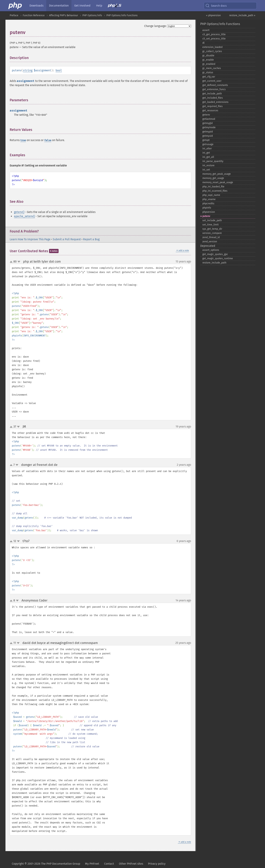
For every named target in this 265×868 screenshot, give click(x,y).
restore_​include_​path (214, 263)
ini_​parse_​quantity (213, 161)
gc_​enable (208, 60)
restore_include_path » (242, 15)
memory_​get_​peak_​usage (217, 174)
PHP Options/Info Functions (122, 15)
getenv (206, 115)
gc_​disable (208, 56)
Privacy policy (157, 864)
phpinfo (207, 208)
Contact (109, 864)
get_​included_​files (213, 98)
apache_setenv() (24, 216)
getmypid (208, 132)
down (19, 262)
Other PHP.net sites (131, 864)
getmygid (207, 123)
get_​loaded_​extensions (215, 102)
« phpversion (213, 15)
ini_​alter (207, 149)
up (12, 262)
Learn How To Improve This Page (30, 239)
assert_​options (211, 250)
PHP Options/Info (92, 15)
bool (59, 70)
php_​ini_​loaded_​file (213, 187)
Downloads (36, 6)
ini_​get (206, 153)
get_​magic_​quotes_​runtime (218, 258)
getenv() (19, 212)
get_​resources (210, 111)
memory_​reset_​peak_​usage (218, 182)
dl (203, 43)
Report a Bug (91, 239)
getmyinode (209, 127)
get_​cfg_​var (209, 77)
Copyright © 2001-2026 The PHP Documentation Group (46, 864)
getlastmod (209, 119)
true (23, 140)
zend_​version (210, 242)
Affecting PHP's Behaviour (64, 15)
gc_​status (208, 72)
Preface (14, 15)
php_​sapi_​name (211, 195)
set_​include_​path (212, 220)
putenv (206, 216)
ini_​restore (208, 165)
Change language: (155, 26)
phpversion (209, 212)
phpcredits (208, 204)
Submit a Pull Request (67, 239)
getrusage (208, 144)
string (28, 70)
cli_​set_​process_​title (214, 39)
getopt (206, 140)
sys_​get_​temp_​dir (212, 229)
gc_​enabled (209, 64)
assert (206, 30)
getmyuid (208, 136)
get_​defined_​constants (215, 85)
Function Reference (34, 15)
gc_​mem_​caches (212, 68)
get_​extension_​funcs (214, 89)
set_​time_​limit (210, 225)
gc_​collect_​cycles (212, 51)
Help (99, 6)
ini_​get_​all (208, 157)
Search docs (216, 6)
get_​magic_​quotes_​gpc (215, 254)
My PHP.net (92, 864)
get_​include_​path (212, 94)
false (48, 140)
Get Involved (82, 6)
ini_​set (206, 170)
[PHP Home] (15, 6)
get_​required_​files (213, 106)
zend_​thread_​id (211, 237)
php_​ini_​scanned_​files (215, 191)
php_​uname (209, 199)
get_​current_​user (212, 81)
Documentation (59, 6)
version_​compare (212, 233)
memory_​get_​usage (213, 178)
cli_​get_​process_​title (214, 34)
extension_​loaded (212, 47)
